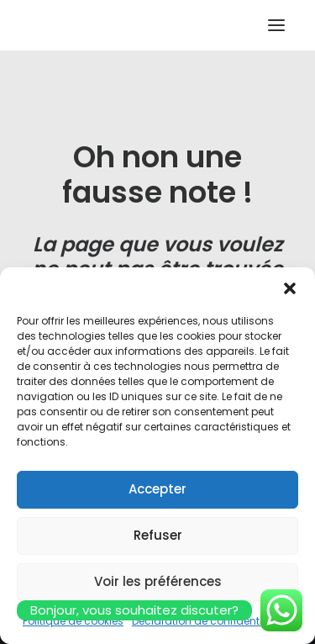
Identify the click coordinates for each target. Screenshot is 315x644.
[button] (290, 288)
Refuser (158, 535)
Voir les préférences (158, 581)
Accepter (157, 489)
